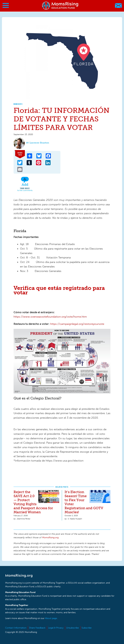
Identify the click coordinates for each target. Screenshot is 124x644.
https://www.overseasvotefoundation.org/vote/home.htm (50, 317)
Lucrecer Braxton (39, 143)
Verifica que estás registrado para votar (59, 290)
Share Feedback (37, 628)
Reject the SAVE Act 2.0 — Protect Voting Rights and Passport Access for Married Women (33, 502)
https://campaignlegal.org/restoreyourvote (77, 324)
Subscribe (87, 628)
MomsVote (18, 104)
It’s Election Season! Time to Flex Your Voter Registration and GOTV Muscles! (84, 502)
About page (51, 618)
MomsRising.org (60, 6)
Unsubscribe (72, 628)
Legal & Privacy (56, 628)
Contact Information (16, 628)
